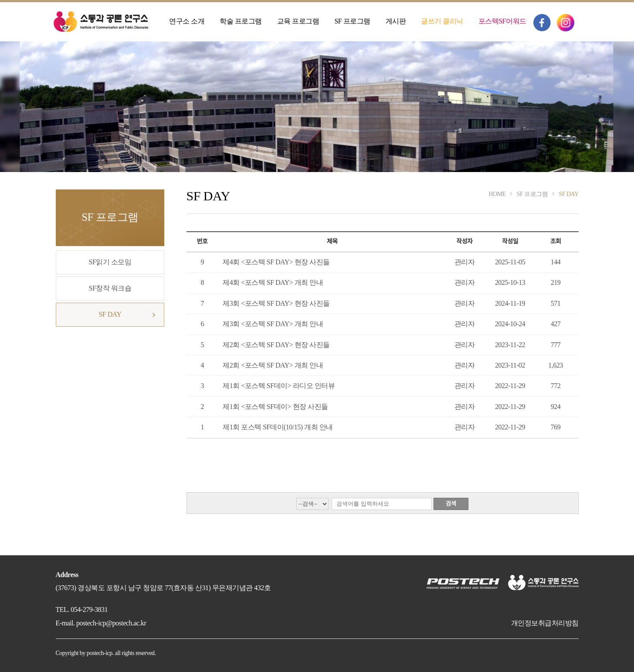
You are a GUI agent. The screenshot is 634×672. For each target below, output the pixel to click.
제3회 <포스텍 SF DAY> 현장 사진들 (276, 303)
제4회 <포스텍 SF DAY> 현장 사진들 (276, 262)
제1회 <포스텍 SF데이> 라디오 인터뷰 (279, 386)
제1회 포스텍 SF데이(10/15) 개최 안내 (278, 427)
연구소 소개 (187, 21)
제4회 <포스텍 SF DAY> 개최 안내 (273, 282)
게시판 (396, 21)
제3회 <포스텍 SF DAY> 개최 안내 (273, 324)
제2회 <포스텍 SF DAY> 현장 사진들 (276, 345)
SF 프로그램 (352, 21)
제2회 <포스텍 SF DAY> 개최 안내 (273, 365)
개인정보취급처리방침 (545, 623)
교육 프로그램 (298, 21)
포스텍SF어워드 (502, 21)
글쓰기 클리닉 (442, 21)
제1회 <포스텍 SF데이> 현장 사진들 (275, 407)
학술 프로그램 (241, 21)
